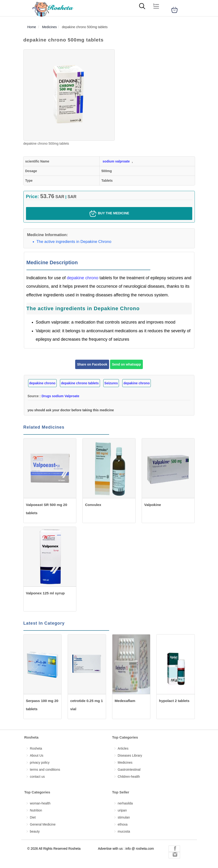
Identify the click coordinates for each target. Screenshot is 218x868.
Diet (33, 817)
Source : (54, 396)
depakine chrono (83, 278)
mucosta (124, 831)
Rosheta (36, 748)
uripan (122, 810)
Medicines (125, 762)
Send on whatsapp (126, 364)
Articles (123, 748)
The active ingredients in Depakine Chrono (74, 242)
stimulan (124, 817)
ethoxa (123, 824)
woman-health (40, 803)
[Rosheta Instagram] (174, 855)
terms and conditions (45, 770)
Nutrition (36, 810)
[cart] (174, 10)
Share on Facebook (92, 364)
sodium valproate (116, 161)
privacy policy (40, 762)
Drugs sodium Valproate (60, 396)
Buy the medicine (109, 213)
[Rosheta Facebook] (174, 849)
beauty (35, 831)
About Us (37, 755)
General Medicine (43, 824)
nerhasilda (125, 803)
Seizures (111, 383)
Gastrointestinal (129, 770)
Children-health (129, 777)
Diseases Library (130, 755)
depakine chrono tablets (80, 383)
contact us (37, 777)
